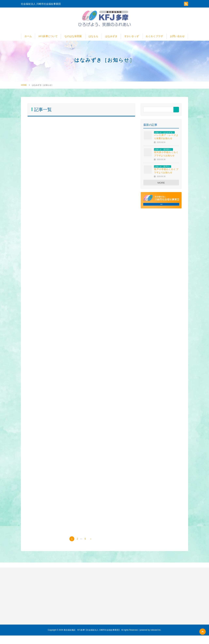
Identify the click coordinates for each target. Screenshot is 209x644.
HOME (24, 87)
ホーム (28, 38)
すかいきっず (132, 38)
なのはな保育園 (73, 38)
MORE (161, 185)
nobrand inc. (156, 638)
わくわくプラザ (154, 38)
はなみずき (111, 38)
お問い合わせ (177, 38)
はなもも (93, 38)
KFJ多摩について (48, 38)
